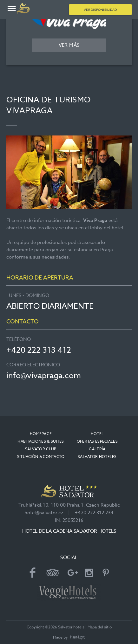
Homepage (41, 434)
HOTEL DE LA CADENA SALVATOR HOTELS (69, 531)
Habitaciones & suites (41, 441)
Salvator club (41, 449)
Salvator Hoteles (97, 457)
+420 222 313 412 (39, 350)
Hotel (97, 434)
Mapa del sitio (100, 627)
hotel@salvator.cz (44, 513)
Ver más (69, 45)
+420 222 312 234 (94, 513)
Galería (97, 449)
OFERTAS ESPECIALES (97, 441)
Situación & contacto (41, 457)
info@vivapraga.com (44, 375)
